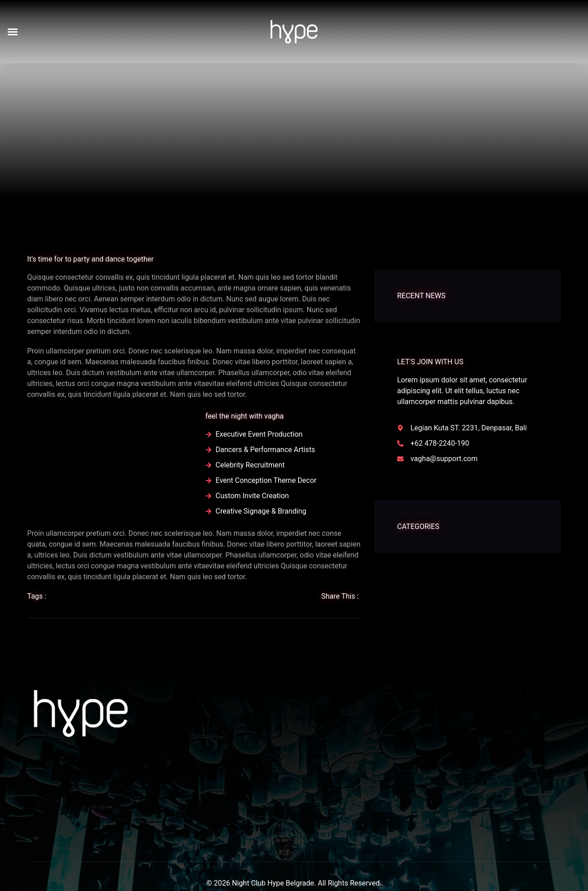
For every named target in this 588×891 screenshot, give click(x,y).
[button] (13, 32)
